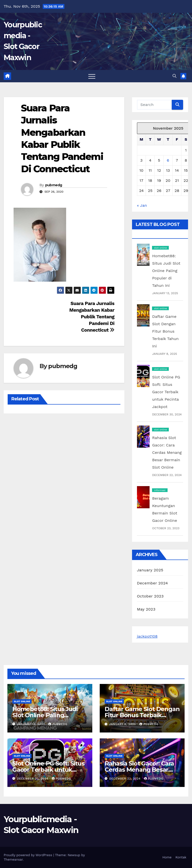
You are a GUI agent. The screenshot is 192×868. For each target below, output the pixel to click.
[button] (174, 76)
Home (167, 857)
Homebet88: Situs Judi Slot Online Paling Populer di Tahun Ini (166, 271)
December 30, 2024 (33, 779)
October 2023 (150, 596)
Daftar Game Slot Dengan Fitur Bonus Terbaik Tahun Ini (165, 331)
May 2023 (146, 609)
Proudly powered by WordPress (29, 855)
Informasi (160, 490)
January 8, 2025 (123, 724)
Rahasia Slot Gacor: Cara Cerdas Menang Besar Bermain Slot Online (167, 452)
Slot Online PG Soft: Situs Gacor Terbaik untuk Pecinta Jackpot (166, 392)
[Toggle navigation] (92, 76)
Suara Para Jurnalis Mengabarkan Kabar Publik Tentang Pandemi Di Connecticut (92, 317)
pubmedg (54, 185)
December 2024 (153, 583)
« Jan (142, 205)
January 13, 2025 (31, 724)
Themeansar (13, 859)
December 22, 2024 (126, 779)
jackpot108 (147, 636)
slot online (160, 248)
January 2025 (150, 570)
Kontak (181, 857)
